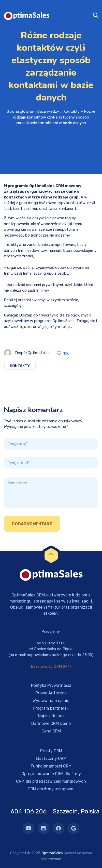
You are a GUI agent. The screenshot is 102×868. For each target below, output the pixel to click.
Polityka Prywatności (51, 685)
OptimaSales (52, 853)
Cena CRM (51, 731)
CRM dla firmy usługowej (51, 789)
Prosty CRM (51, 751)
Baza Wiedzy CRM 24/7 (51, 666)
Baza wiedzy (48, 111)
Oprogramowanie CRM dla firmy (51, 774)
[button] (10, 858)
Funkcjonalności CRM (51, 766)
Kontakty (71, 111)
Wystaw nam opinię (51, 701)
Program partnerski (51, 708)
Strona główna (20, 111)
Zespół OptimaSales (32, 353)
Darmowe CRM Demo (51, 723)
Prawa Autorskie (51, 693)
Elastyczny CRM (51, 758)
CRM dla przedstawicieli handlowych (51, 781)
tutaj (65, 327)
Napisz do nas (51, 716)
